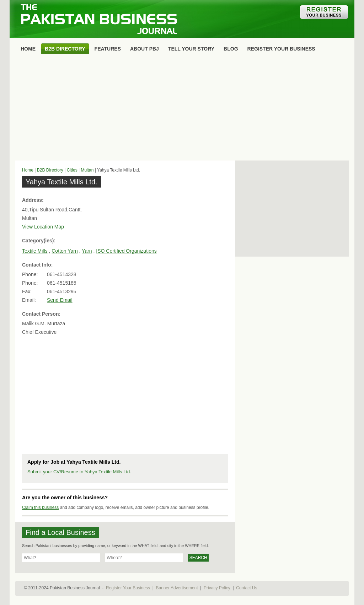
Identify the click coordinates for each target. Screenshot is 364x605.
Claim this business (40, 507)
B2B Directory (50, 170)
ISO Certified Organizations (126, 251)
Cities (72, 170)
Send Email (60, 300)
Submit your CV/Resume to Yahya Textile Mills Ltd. (79, 472)
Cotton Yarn (65, 251)
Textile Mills (35, 251)
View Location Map (43, 227)
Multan (87, 170)
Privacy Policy (217, 588)
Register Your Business (128, 588)
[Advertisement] (182, 109)
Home (28, 170)
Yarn (87, 251)
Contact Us (247, 588)
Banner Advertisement (177, 588)
